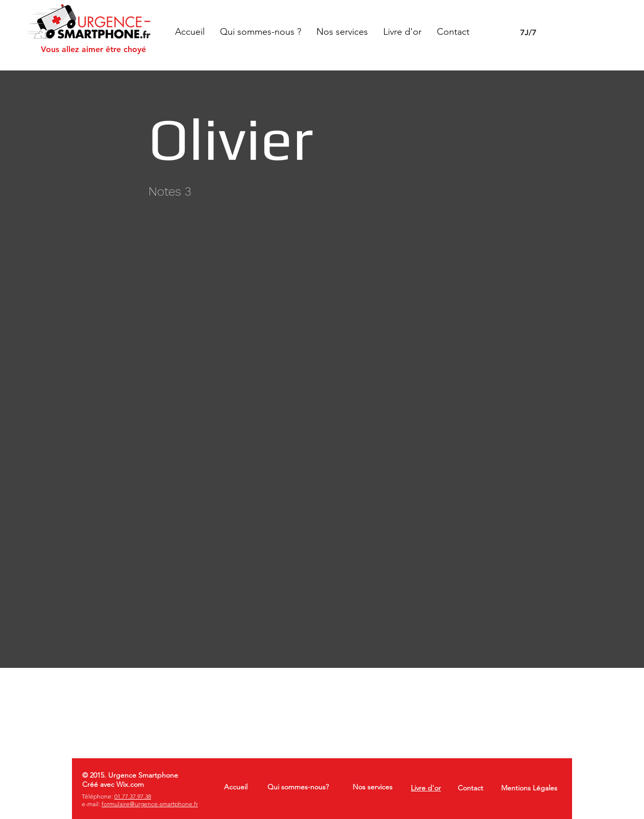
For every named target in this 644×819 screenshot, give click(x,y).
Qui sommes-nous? (298, 787)
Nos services (373, 787)
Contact (470, 788)
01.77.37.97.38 (133, 796)
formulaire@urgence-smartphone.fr (150, 804)
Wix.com (130, 784)
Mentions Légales (529, 788)
